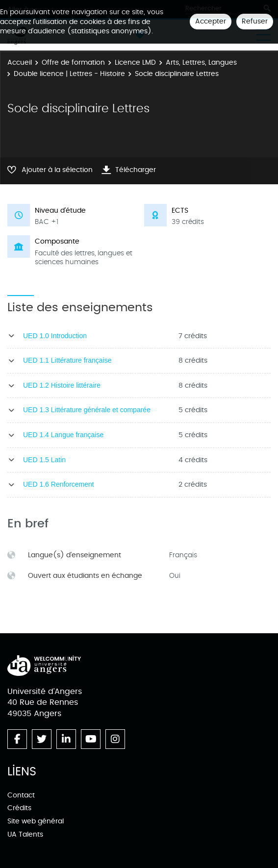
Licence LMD (135, 62)
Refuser (255, 21)
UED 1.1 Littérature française (67, 360)
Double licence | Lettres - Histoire (69, 74)
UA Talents (25, 834)
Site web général (36, 821)
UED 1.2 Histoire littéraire (62, 385)
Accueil (20, 62)
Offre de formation (73, 62)
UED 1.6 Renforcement (59, 484)
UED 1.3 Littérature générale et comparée (87, 410)
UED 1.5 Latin (44, 460)
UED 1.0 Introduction (55, 336)
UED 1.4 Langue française (63, 435)
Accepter (211, 21)
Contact (21, 795)
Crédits (19, 808)
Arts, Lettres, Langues (201, 62)
